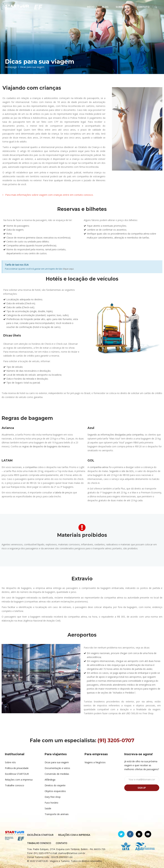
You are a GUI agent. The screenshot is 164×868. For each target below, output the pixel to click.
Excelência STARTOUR (17, 774)
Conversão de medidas (57, 774)
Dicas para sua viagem (57, 762)
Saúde (48, 808)
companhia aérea (99, 467)
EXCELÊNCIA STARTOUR (40, 835)
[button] (48, 195)
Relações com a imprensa (19, 780)
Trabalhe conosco (15, 785)
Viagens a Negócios (95, 762)
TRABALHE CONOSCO (39, 843)
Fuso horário (51, 803)
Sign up (142, 788)
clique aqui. (68, 269)
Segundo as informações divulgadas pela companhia (115, 435)
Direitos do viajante (55, 785)
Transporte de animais (57, 814)
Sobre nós (10, 762)
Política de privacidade (17, 768)
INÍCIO (91, 7)
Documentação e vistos (57, 768)
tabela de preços (64, 492)
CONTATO (143, 7)
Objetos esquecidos (55, 791)
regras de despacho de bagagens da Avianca (46, 446)
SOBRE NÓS (123, 7)
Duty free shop (53, 797)
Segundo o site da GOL (122, 471)
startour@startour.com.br (72, 853)
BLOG (105, 7)
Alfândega (50, 780)
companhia (31, 467)
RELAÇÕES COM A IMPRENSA (74, 835)
